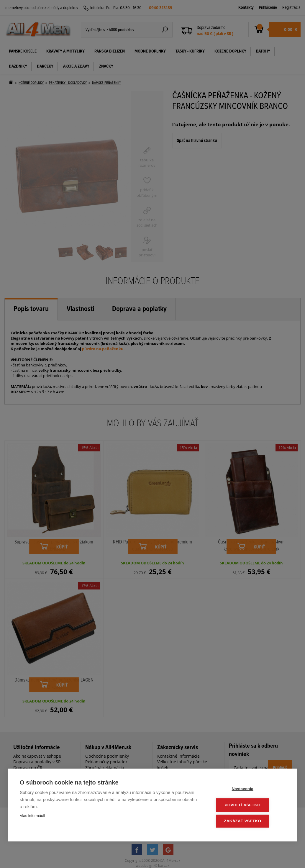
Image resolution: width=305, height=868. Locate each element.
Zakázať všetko (250, 821)
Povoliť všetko (250, 806)
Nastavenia (250, 790)
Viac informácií (32, 817)
